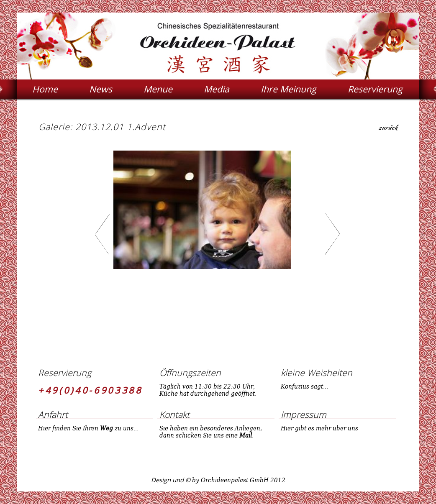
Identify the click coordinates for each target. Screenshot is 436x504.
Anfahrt (53, 414)
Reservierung (375, 89)
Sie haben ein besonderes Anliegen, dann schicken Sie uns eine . (211, 432)
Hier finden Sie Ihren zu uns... (88, 428)
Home (45, 89)
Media (217, 89)
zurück (388, 129)
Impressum (304, 414)
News (101, 89)
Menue (158, 89)
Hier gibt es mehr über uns (319, 428)
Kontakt (174, 414)
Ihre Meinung (289, 89)
